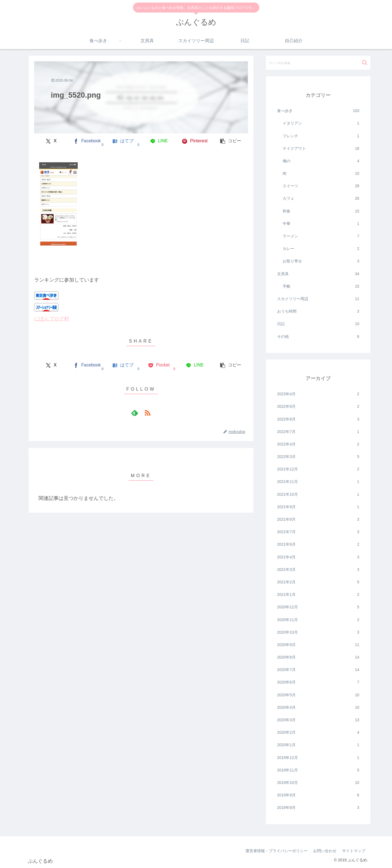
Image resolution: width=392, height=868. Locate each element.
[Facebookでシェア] (87, 141)
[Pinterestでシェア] (195, 141)
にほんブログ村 (52, 319)
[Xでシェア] (51, 141)
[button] (231, 141)
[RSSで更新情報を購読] (147, 413)
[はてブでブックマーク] (123, 141)
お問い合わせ (325, 851)
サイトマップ (354, 851)
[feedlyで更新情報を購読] (135, 413)
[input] (318, 63)
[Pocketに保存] (159, 365)
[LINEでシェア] (159, 141)
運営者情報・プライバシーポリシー (277, 851)
